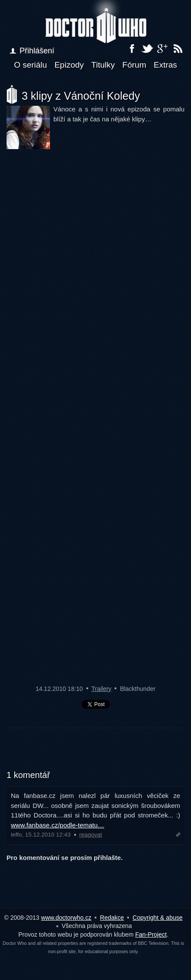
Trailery (101, 689)
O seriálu (30, 65)
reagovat (91, 835)
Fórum (134, 65)
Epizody (69, 65)
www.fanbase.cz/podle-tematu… (58, 825)
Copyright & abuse (157, 918)
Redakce (112, 918)
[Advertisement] (95, 754)
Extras (165, 65)
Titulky (103, 65)
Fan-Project (151, 934)
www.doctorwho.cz (66, 918)
